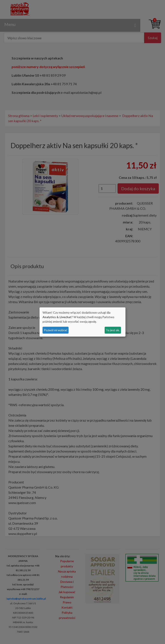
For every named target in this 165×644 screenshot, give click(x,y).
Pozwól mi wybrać (56, 330)
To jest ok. (113, 330)
